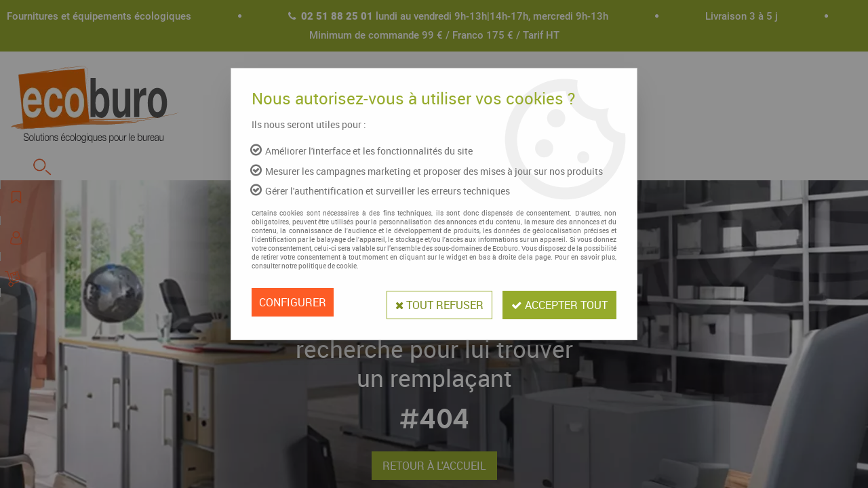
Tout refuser (433, 302)
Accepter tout (557, 302)
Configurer (293, 302)
